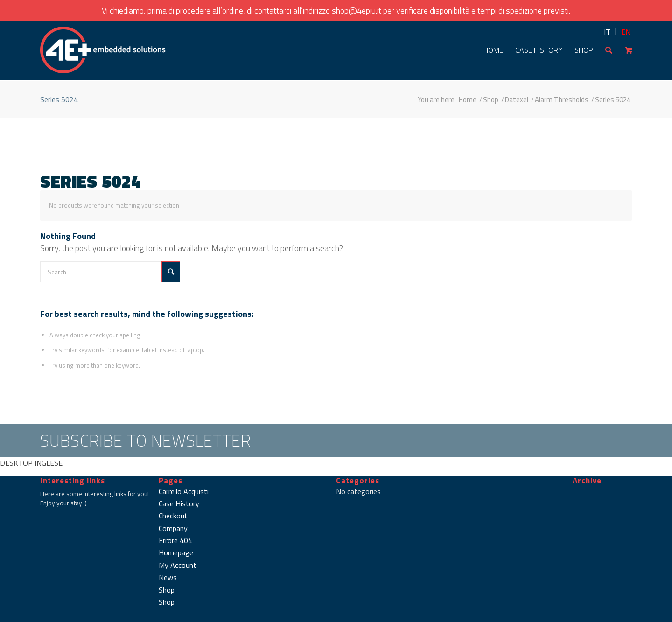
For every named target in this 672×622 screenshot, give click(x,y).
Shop (167, 590)
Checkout (173, 516)
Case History (179, 503)
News (168, 577)
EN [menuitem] (626, 32)
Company (173, 528)
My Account (178, 565)
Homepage (176, 552)
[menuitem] (607, 31)
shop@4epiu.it (357, 10)
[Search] (609, 50)
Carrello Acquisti (184, 491)
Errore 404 (175, 540)
